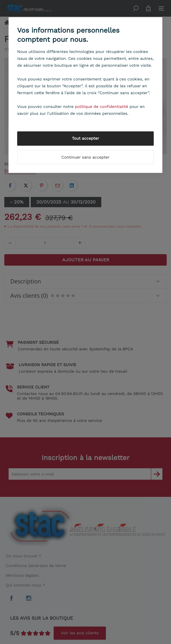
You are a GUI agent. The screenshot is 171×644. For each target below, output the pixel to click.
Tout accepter (86, 139)
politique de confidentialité (102, 107)
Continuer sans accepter (85, 157)
